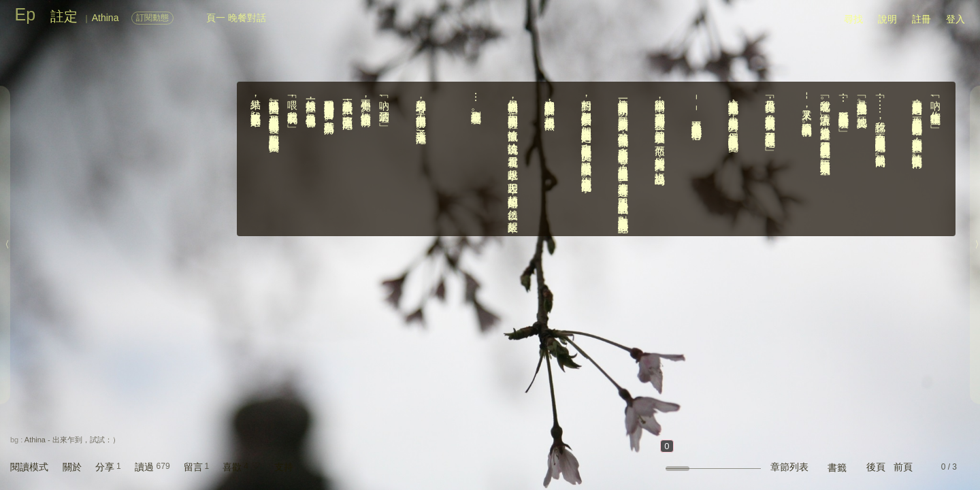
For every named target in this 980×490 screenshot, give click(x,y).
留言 (193, 467)
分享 (105, 467)
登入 (955, 19)
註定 (64, 16)
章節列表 (789, 467)
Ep (26, 14)
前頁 (903, 467)
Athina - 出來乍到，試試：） (72, 440)
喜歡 (232, 467)
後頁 (876, 467)
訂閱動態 (152, 18)
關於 (72, 467)
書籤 (837, 468)
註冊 (921, 19)
